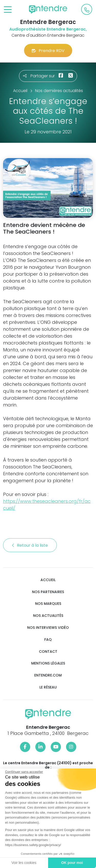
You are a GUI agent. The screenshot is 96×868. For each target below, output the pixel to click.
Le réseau (48, 687)
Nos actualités (48, 616)
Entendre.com (48, 675)
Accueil (48, 580)
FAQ (48, 640)
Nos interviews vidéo (48, 628)
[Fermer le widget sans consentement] (24, 772)
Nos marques (48, 604)
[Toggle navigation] (8, 10)
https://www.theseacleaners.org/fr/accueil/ (47, 505)
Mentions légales (48, 663)
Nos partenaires (48, 592)
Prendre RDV (48, 51)
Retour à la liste (30, 545)
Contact (48, 652)
